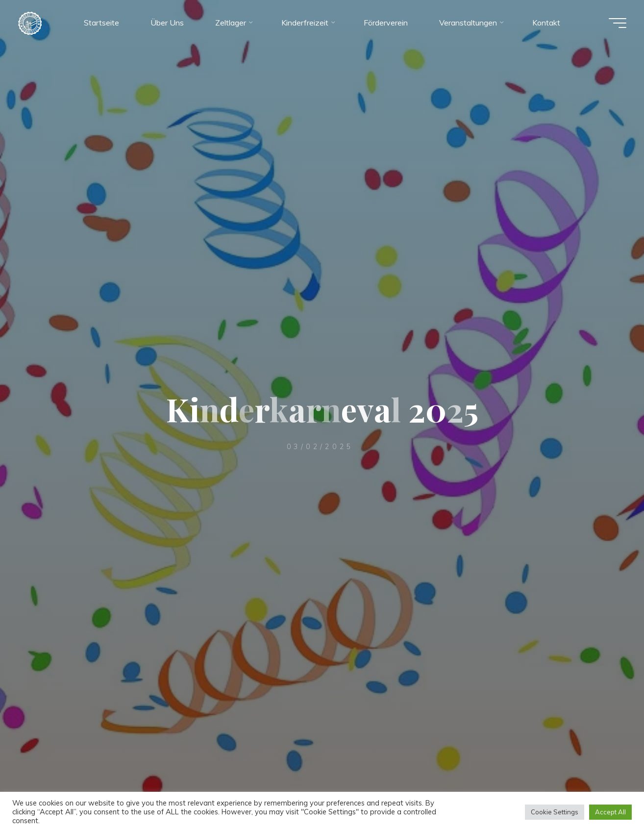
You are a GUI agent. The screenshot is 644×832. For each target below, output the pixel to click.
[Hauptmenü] (616, 24)
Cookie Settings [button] (555, 812)
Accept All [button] (610, 812)
